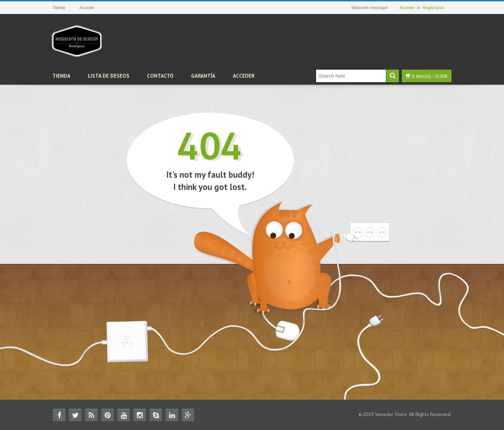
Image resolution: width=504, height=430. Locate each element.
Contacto (160, 76)
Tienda (61, 76)
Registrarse (433, 8)
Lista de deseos (109, 76)
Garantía (203, 76)
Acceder (407, 8)
